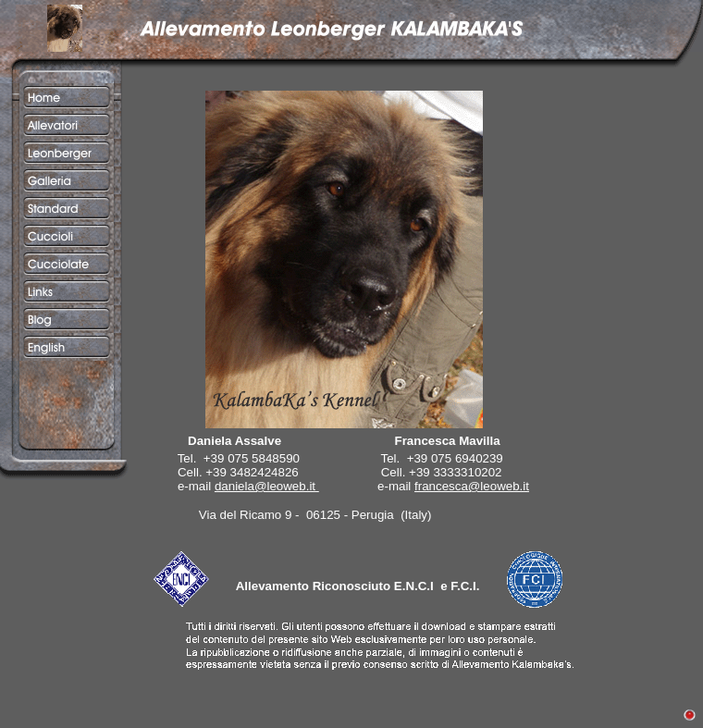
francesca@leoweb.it (472, 486)
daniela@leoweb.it (265, 486)
